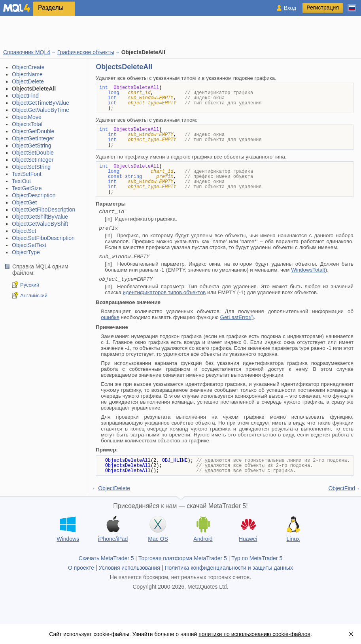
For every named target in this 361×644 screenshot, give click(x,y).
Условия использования (129, 568)
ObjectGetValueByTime (41, 110)
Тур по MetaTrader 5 (257, 558)
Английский (34, 296)
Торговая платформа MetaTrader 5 (183, 558)
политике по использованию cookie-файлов (254, 634)
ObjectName (27, 74)
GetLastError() (237, 317)
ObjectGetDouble (33, 131)
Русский (30, 285)
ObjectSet (24, 231)
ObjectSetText (29, 245)
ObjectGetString (32, 145)
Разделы (51, 8)
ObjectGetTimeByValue (41, 103)
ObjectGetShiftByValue (40, 217)
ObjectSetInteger (33, 160)
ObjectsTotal (27, 124)
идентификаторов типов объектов (164, 292)
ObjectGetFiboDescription (43, 210)
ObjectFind (25, 96)
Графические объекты (86, 52)
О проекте (81, 568)
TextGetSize (27, 188)
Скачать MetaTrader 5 (106, 558)
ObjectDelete (28, 81)
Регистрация (323, 8)
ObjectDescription (34, 195)
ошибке (110, 317)
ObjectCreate (28, 67)
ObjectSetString (31, 167)
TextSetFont (27, 174)
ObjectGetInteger (33, 138)
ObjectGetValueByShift (40, 224)
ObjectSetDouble (33, 153)
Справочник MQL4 (27, 52)
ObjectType (26, 252)
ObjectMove (27, 117)
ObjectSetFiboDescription (43, 238)
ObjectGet (24, 202)
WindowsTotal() (309, 270)
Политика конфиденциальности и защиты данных (229, 568)
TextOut (21, 181)
